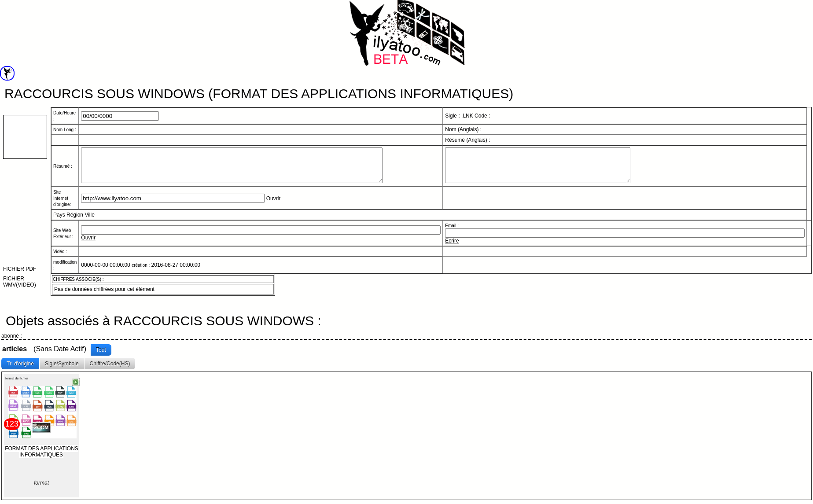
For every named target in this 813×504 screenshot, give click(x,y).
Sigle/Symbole (62, 365)
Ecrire (452, 247)
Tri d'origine (20, 365)
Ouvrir (274, 205)
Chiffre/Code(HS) (110, 365)
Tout (101, 351)
